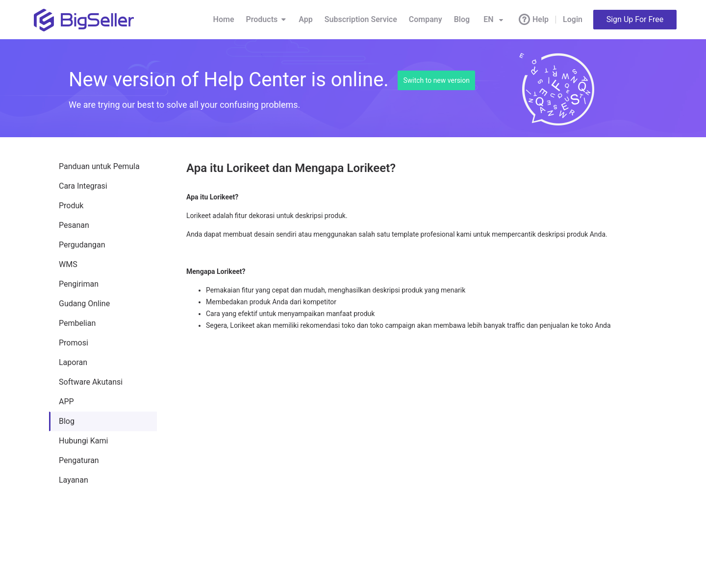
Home (224, 19)
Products (267, 20)
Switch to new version (436, 80)
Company (426, 19)
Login (573, 19)
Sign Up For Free (635, 19)
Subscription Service (361, 19)
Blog (462, 19)
